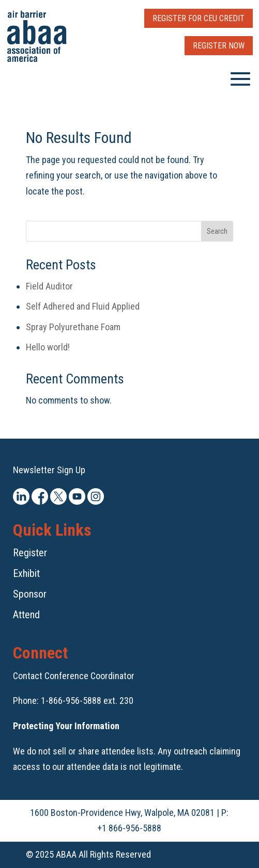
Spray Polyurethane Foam (73, 327)
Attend (26, 615)
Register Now (219, 46)
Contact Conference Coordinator (74, 676)
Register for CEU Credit (199, 18)
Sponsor (30, 594)
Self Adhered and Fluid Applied (83, 306)
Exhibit (26, 573)
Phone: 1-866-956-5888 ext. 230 (73, 701)
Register (30, 553)
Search (217, 231)
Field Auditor (49, 286)
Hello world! (48, 347)
